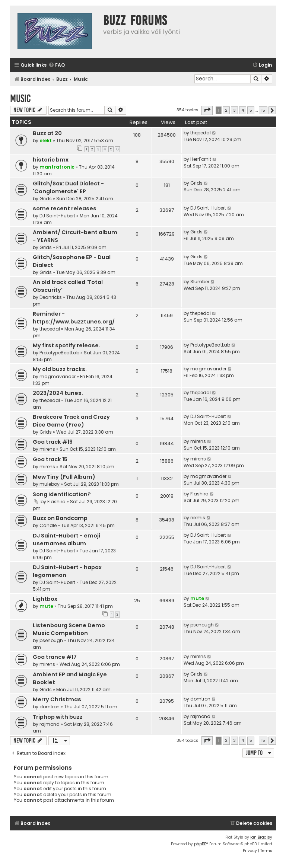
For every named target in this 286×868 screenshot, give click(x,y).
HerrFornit (201, 159)
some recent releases (65, 208)
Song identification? (62, 494)
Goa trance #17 (55, 657)
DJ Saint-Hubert (57, 216)
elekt (46, 141)
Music (20, 98)
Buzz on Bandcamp (60, 518)
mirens (47, 449)
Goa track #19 (53, 442)
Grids (46, 199)
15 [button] (263, 110)
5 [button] (251, 110)
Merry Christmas (57, 699)
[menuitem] (57, 65)
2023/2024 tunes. (58, 393)
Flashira (56, 502)
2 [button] (226, 110)
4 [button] (243, 110)
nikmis (198, 518)
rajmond (50, 724)
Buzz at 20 (47, 133)
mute (46, 606)
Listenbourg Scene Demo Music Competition (69, 629)
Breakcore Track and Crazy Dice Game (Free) (71, 421)
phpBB (200, 844)
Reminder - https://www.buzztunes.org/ (74, 318)
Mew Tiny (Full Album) (64, 477)
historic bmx (51, 160)
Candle (48, 525)
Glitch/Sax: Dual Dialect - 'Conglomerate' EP (68, 187)
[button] (207, 110)
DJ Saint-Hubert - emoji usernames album (66, 540)
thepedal (201, 133)
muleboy (50, 484)
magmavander (58, 376)
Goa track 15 (50, 459)
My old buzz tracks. (60, 369)
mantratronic (57, 167)
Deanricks (51, 297)
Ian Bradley (261, 837)
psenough (51, 640)
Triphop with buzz (58, 717)
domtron (50, 707)
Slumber (200, 282)
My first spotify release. (66, 345)
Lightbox (45, 599)
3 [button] (234, 110)
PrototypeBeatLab (59, 353)
